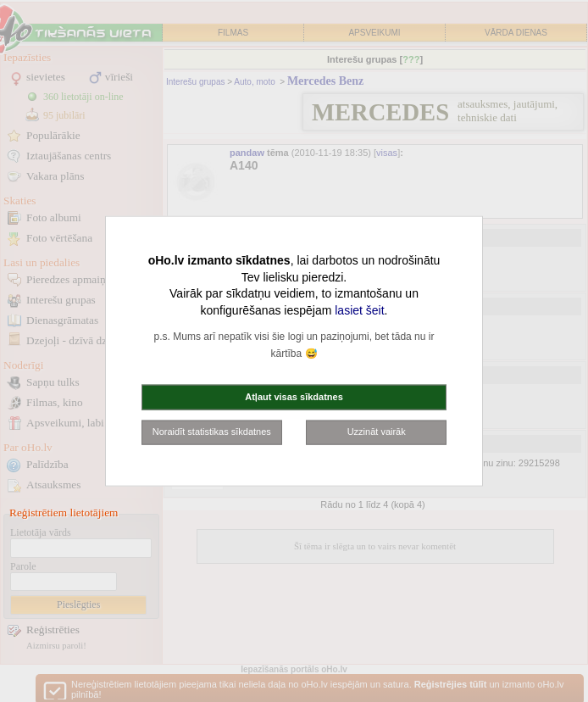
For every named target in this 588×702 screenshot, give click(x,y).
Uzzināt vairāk (377, 432)
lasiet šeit (359, 309)
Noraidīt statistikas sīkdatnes (212, 432)
